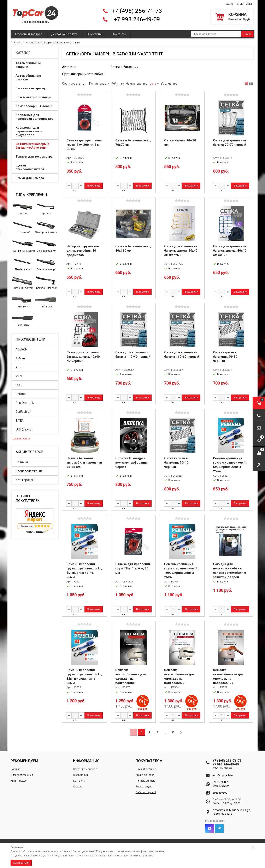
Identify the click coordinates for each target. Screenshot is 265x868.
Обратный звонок (222, 768)
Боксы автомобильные (35, 97)
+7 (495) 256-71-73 (137, 11)
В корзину (94, 186)
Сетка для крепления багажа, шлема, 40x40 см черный (83, 357)
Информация (86, 761)
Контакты (119, 34)
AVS (18, 385)
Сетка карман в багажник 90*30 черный (225, 357)
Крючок (46, 208)
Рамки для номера (35, 178)
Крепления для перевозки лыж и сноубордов (35, 131)
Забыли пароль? (146, 792)
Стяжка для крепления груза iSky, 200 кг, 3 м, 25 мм (84, 145)
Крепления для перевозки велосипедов (35, 117)
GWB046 (23, 320)
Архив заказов (145, 775)
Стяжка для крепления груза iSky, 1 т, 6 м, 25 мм (133, 568)
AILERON (21, 349)
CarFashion (23, 412)
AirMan (20, 358)
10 (173, 732)
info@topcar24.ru (223, 775)
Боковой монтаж (46, 283)
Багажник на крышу (35, 88)
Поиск (247, 34)
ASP (18, 367)
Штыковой (23, 227)
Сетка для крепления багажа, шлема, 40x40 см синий (230, 251)
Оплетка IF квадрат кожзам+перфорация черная (131, 463)
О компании (95, 34)
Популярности (99, 84)
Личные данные (145, 781)
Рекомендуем (24, 761)
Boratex (21, 394)
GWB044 (23, 301)
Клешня (23, 208)
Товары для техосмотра (35, 157)
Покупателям (149, 761)
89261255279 (221, 786)
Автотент (69, 67)
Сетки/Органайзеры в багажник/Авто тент (35, 146)
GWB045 (46, 301)
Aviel (19, 376)
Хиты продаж (25, 480)
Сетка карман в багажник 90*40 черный (176, 463)
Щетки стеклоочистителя (35, 167)
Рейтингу (118, 84)
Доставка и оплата (64, 34)
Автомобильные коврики (35, 65)
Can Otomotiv (25, 403)
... (165, 732)
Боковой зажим (46, 245)
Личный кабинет (146, 769)
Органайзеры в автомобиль (84, 74)
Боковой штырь (46, 264)
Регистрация (245, 4)
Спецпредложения (29, 471)
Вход (229, 4)
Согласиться (21, 863)
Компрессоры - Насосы (35, 106)
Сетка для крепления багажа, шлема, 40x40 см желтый (181, 251)
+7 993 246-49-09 (137, 19)
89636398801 (221, 782)
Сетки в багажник (124, 67)
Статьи (78, 786)
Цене (153, 84)
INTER (20, 421)
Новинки (22, 462)
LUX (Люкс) (24, 429)
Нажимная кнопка (23, 245)
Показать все (21, 438)
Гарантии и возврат (29, 34)
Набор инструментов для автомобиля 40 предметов (83, 251)
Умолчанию (169, 84)
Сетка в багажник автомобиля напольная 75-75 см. (84, 463)
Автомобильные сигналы (35, 78)
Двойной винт (23, 264)
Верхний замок (23, 283)
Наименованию (137, 84)
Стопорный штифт (46, 227)
